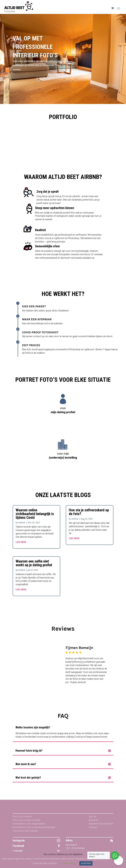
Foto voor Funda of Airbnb (26, 823)
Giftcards (94, 823)
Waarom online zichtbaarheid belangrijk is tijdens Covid (35, 517)
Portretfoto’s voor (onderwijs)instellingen (34, 830)
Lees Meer (21, 545)
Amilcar (22, 526)
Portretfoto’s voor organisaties (29, 827)
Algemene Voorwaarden (101, 827)
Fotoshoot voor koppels (25, 834)
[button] (119, 861)
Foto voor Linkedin (22, 820)
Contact (93, 830)
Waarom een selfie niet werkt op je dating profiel (34, 566)
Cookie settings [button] (68, 863)
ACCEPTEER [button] (86, 863)
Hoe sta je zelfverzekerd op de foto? (89, 515)
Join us (92, 820)
